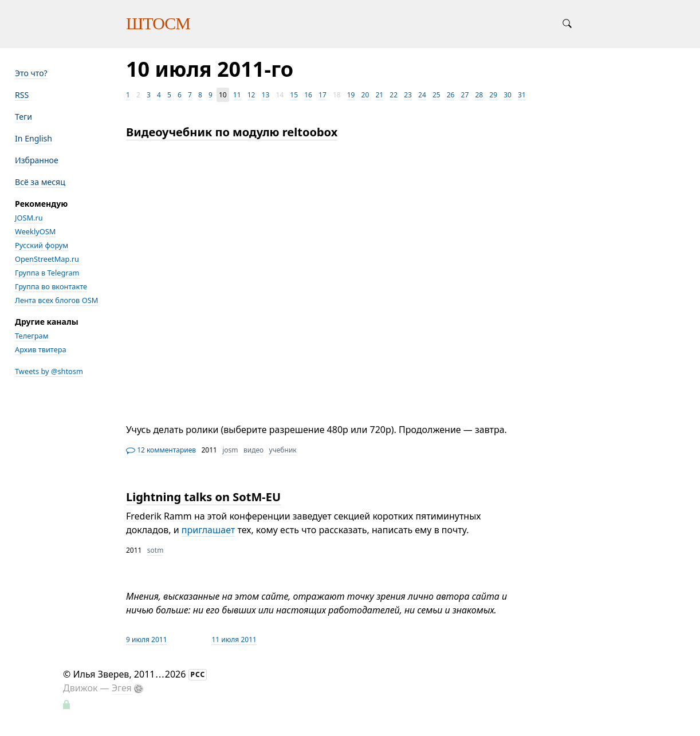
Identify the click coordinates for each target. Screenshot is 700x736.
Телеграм (32, 336)
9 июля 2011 (147, 639)
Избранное (37, 160)
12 (251, 95)
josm (230, 450)
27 (465, 95)
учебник (283, 450)
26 (451, 95)
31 (522, 95)
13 (266, 95)
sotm (156, 550)
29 (493, 95)
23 (408, 95)
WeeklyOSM (35, 231)
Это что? (31, 73)
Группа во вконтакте (51, 286)
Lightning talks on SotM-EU (203, 497)
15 (294, 95)
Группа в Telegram (47, 273)
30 (508, 95)
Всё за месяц (40, 182)
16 (308, 95)
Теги (23, 117)
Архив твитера (41, 349)
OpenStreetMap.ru (47, 259)
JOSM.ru (29, 218)
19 (351, 95)
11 (237, 95)
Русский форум (42, 245)
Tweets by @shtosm (49, 371)
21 (379, 95)
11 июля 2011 (234, 639)
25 (436, 95)
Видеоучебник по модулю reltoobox (232, 132)
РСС (198, 674)
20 (365, 95)
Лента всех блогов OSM (56, 300)
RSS (22, 95)
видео (253, 450)
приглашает (208, 530)
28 (479, 95)
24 (422, 95)
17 (323, 95)
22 (394, 95)
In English (34, 138)
